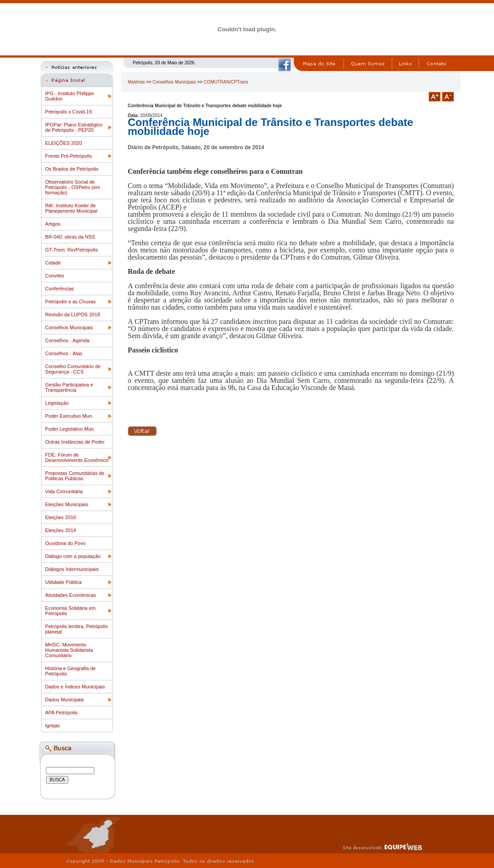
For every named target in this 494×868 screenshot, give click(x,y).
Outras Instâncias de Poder (75, 442)
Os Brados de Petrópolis (72, 169)
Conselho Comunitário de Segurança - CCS (73, 369)
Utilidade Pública (63, 582)
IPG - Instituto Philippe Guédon (69, 96)
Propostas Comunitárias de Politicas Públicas (75, 476)
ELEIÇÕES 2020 (64, 143)
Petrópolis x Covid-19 (69, 112)
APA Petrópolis (61, 713)
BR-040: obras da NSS (70, 237)
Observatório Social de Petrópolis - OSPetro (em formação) (73, 187)
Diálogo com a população (73, 556)
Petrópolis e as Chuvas (70, 302)
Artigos (53, 224)
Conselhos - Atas (64, 353)
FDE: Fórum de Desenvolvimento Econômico (77, 457)
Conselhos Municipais (69, 327)
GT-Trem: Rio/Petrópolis (71, 250)
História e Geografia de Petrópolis (70, 671)
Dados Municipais (65, 700)
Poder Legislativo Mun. (70, 429)
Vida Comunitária (64, 491)
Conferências (60, 289)
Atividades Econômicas (71, 595)
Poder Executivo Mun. (69, 416)
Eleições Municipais (67, 504)
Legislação (57, 403)
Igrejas (52, 725)
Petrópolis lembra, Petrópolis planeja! (77, 629)
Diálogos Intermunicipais (72, 569)
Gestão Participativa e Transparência (69, 387)
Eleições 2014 (61, 530)
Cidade (53, 263)
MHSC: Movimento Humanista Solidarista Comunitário (69, 650)
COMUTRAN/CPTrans (226, 82)
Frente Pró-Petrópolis (69, 156)
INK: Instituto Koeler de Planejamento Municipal (71, 208)
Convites (55, 276)
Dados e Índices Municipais (75, 687)
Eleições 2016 (61, 517)
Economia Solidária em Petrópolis (70, 611)
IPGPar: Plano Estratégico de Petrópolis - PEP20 (74, 127)
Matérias (136, 82)
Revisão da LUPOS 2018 (73, 314)
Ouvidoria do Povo (65, 543)
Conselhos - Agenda (67, 340)
